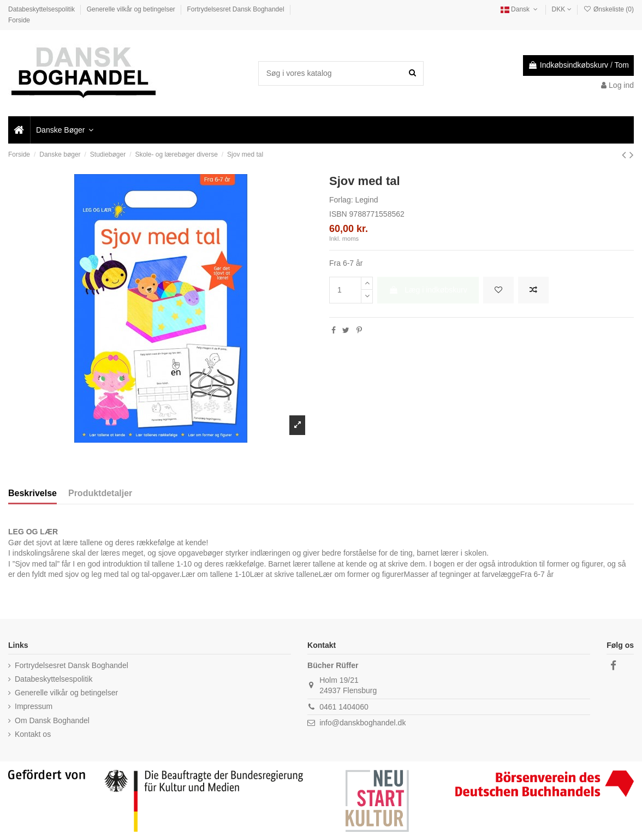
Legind (366, 200)
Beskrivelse (32, 493)
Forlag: (341, 200)
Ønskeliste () (608, 9)
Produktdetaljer (100, 493)
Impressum (34, 706)
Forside (19, 20)
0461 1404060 (344, 707)
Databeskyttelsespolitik (42, 9)
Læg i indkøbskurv (428, 290)
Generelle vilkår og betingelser (132, 9)
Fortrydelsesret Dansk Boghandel (237, 9)
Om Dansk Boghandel (52, 720)
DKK (562, 9)
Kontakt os (33, 734)
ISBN (338, 214)
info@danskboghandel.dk (362, 723)
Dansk (520, 9)
